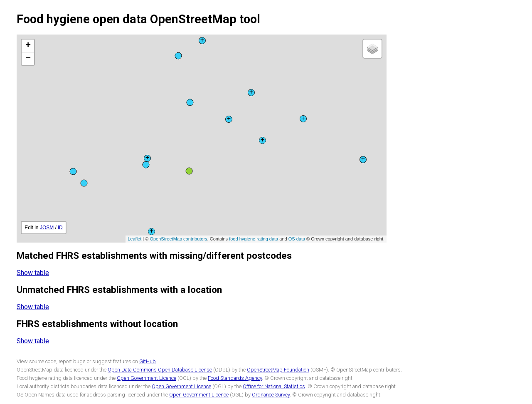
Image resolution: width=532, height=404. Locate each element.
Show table (33, 273)
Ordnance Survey (271, 395)
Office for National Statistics (274, 386)
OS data (297, 239)
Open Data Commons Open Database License (160, 370)
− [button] (28, 59)
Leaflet (134, 239)
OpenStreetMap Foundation (278, 370)
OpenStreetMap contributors (178, 239)
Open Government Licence (147, 378)
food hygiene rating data (254, 239)
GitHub (148, 361)
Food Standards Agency (235, 378)
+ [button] (28, 46)
